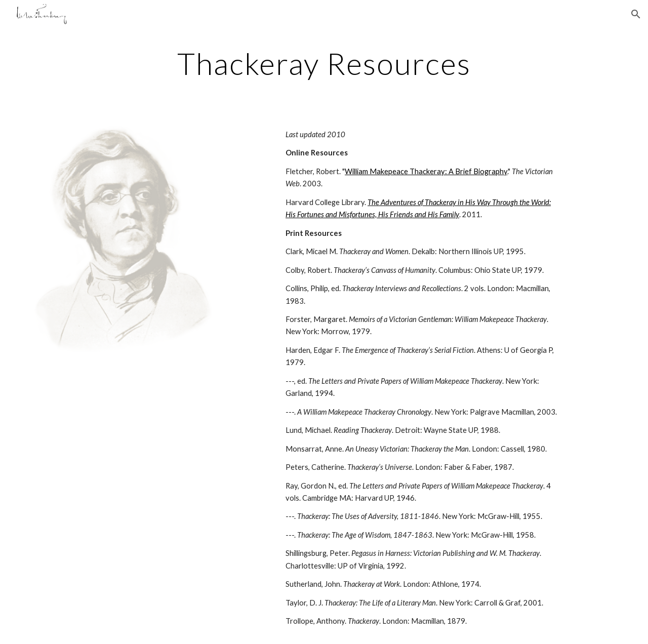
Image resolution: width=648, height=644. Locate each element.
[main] (324, 63)
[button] (636, 14)
